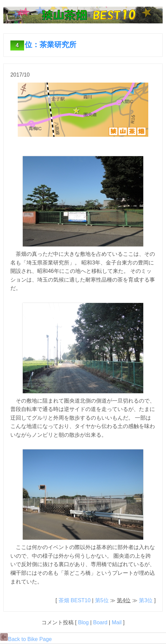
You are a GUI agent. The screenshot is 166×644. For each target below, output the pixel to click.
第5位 (102, 600)
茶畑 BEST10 (75, 600)
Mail (117, 622)
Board (100, 622)
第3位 (146, 600)
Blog (83, 622)
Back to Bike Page (26, 639)
